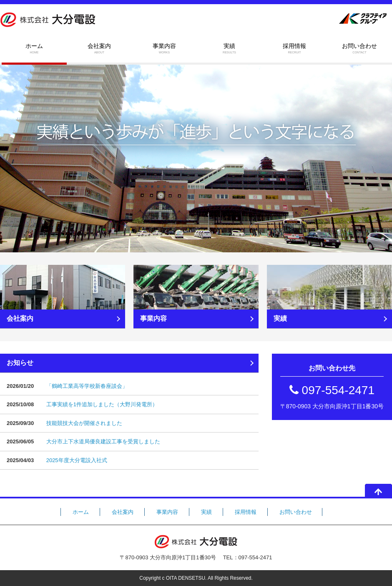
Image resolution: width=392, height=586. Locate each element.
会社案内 (99, 49)
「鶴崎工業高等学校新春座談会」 (87, 386)
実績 (229, 49)
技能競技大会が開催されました (84, 423)
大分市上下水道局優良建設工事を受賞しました (103, 441)
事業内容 (164, 49)
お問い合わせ (359, 49)
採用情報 (294, 49)
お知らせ (20, 363)
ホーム (34, 49)
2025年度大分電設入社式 (77, 460)
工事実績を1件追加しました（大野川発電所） (102, 404)
